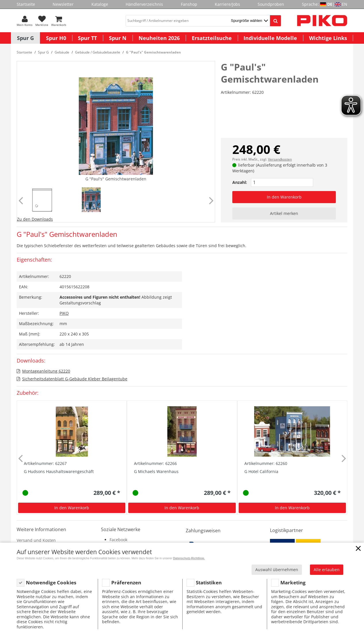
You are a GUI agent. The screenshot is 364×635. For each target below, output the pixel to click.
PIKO (64, 313)
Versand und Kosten (36, 540)
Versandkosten (280, 159)
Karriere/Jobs (227, 4)
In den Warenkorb (284, 197)
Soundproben (271, 4)
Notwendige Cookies (51, 582)
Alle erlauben (327, 570)
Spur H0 (56, 38)
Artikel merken (284, 213)
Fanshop (189, 4)
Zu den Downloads (35, 219)
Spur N (118, 38)
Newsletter (63, 4)
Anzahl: (240, 182)
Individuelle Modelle (270, 38)
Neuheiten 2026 (159, 38)
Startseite (26, 4)
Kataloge (100, 4)
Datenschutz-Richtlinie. (189, 558)
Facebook (118, 540)
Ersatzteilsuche (212, 38)
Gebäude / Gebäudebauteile (98, 52)
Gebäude (62, 52)
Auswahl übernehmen (277, 570)
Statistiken (209, 582)
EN (345, 4)
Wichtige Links (328, 38)
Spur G (25, 38)
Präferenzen (126, 582)
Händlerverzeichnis (144, 4)
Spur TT (87, 38)
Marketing (293, 582)
